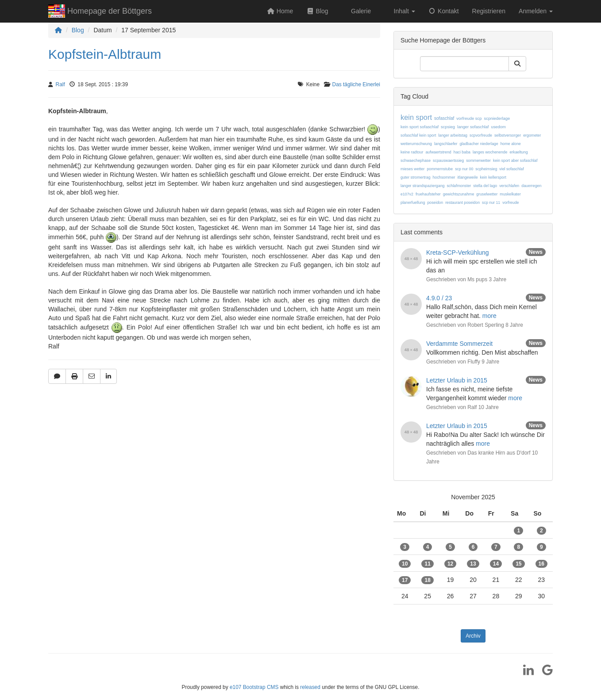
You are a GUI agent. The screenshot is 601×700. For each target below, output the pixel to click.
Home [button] (280, 11)
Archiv (473, 636)
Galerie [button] (360, 11)
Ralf (60, 84)
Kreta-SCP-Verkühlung (458, 252)
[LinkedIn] (525, 673)
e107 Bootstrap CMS (254, 687)
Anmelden (536, 11)
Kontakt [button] (444, 11)
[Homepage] (58, 30)
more (489, 316)
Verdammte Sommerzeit (459, 344)
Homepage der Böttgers (100, 12)
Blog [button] (317, 11)
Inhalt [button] (404, 11)
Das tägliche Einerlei (356, 84)
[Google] (544, 673)
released (310, 687)
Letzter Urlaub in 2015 (457, 380)
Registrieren (489, 11)
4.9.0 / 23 (439, 298)
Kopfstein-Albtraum (105, 54)
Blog (78, 30)
